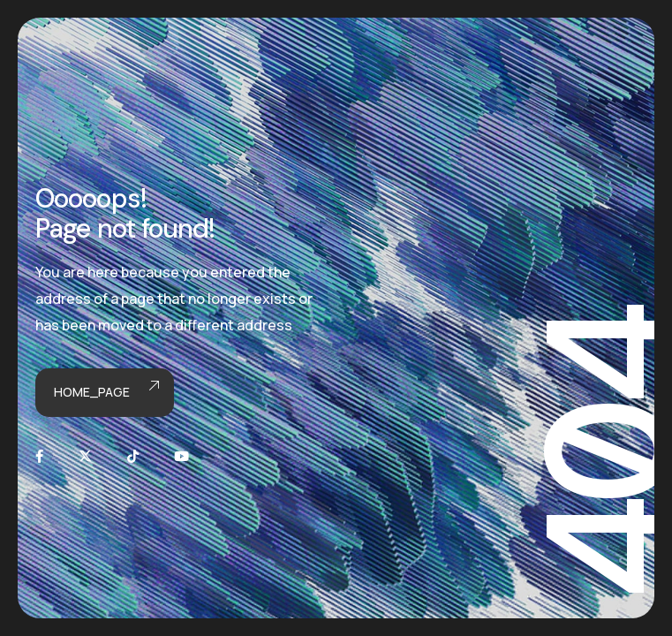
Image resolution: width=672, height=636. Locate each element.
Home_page (105, 393)
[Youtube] (181, 456)
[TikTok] (133, 456)
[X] (85, 456)
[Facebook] (39, 456)
